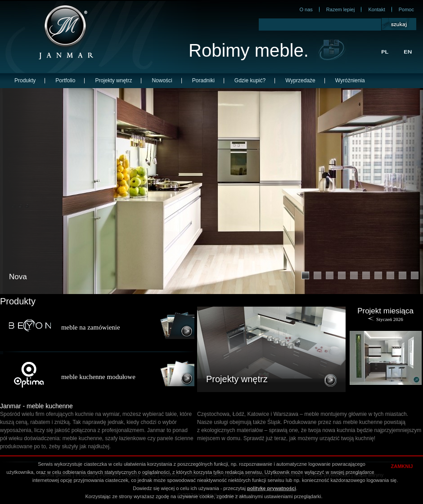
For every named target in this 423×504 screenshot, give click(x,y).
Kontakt (376, 9)
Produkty (25, 80)
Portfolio (65, 80)
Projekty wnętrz (113, 80)
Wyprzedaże (300, 80)
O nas (306, 9)
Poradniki (203, 80)
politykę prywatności (272, 488)
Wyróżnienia (350, 80)
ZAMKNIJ (402, 466)
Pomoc (406, 9)
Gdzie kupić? (250, 80)
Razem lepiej (341, 9)
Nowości (162, 80)
